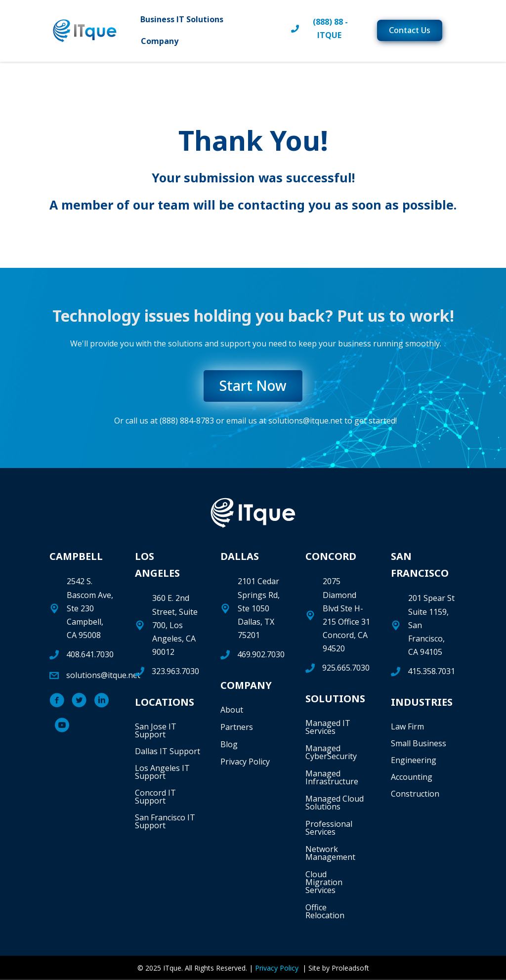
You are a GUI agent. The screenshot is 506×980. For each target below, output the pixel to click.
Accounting (412, 778)
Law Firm (407, 727)
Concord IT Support (155, 798)
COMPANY (246, 686)
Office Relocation (325, 913)
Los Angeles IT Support (162, 773)
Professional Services (329, 829)
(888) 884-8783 (187, 422)
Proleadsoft (350, 969)
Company (164, 43)
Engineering (414, 761)
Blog (229, 745)
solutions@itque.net (305, 422)
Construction (415, 795)
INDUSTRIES (422, 703)
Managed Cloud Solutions (335, 804)
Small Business (419, 744)
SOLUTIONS (335, 700)
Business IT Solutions (186, 21)
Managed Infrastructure (332, 779)
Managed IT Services (328, 728)
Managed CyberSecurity (331, 754)
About (232, 711)
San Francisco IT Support (165, 822)
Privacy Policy (245, 763)
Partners (237, 728)
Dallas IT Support (168, 752)
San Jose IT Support (156, 731)
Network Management (330, 854)
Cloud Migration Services (324, 884)
